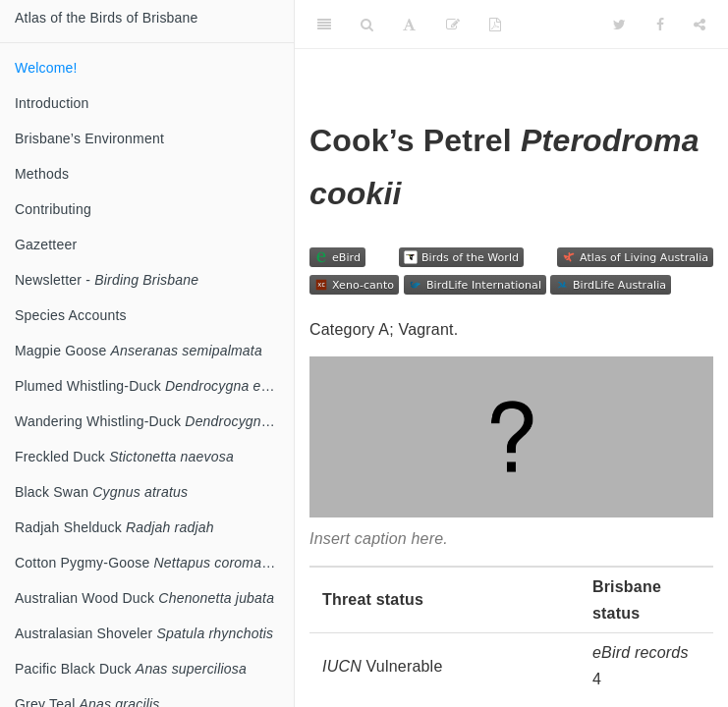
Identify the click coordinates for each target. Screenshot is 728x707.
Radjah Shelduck (114, 527)
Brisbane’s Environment (89, 138)
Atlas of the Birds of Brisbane (107, 18)
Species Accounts (71, 315)
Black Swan (101, 492)
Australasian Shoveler (144, 633)
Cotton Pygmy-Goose (154, 563)
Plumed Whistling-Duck (153, 386)
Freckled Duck (124, 457)
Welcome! (46, 68)
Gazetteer (46, 245)
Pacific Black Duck (131, 669)
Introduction (52, 103)
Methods (42, 174)
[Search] (367, 25)
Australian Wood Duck (144, 598)
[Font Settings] (409, 25)
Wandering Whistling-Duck (154, 421)
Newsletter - (107, 280)
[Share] (700, 25)
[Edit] (453, 25)
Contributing (53, 209)
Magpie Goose (139, 351)
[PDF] (495, 25)
